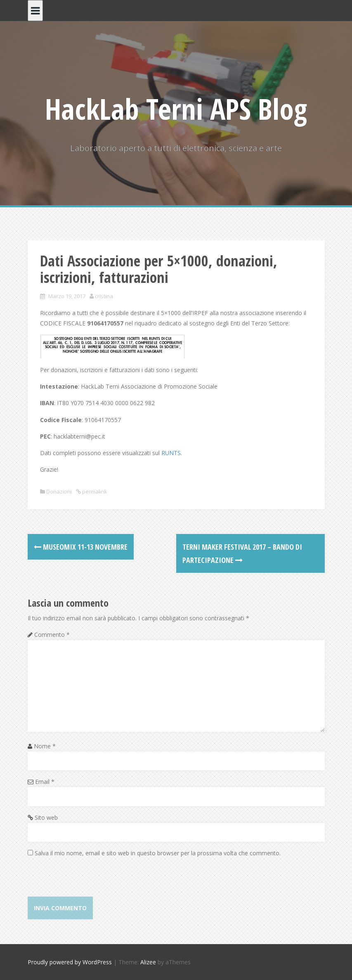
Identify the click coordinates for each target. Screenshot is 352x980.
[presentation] (90, 880)
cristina (104, 296)
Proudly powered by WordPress (70, 962)
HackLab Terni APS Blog (176, 109)
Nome (45, 746)
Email (45, 782)
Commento (52, 635)
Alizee (148, 962)
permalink (94, 491)
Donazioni (59, 491)
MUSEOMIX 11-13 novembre (81, 547)
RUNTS (171, 453)
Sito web (46, 817)
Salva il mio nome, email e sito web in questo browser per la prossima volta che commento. (158, 853)
